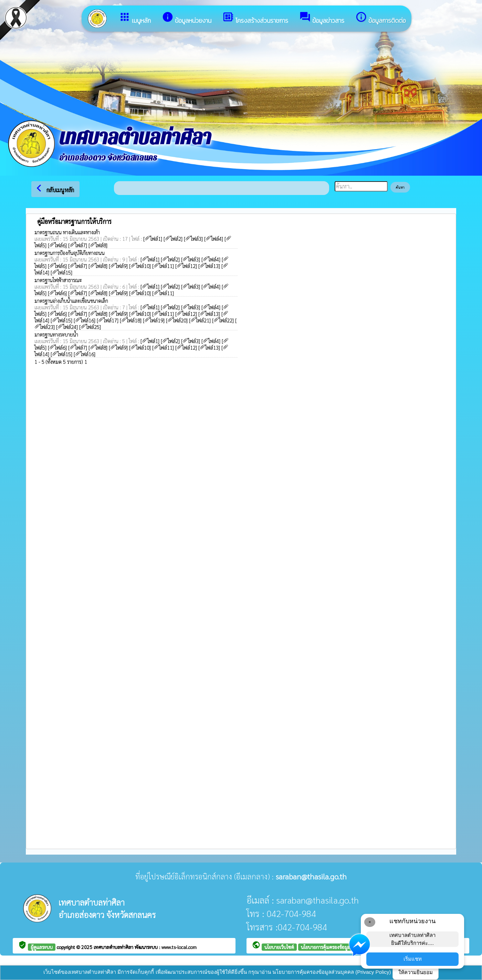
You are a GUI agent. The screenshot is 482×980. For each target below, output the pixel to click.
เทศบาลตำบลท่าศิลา (114, 947)
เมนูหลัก (135, 18)
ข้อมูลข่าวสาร (322, 18)
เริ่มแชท (413, 959)
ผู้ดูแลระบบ (42, 947)
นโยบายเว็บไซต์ (279, 947)
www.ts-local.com (179, 947)
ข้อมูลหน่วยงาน (187, 18)
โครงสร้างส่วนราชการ (255, 18)
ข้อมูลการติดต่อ (381, 18)
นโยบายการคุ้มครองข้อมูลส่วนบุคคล (336, 947)
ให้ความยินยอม (416, 972)
